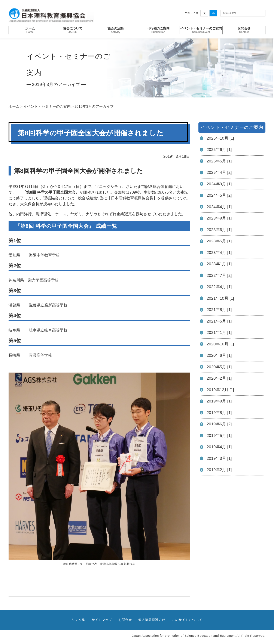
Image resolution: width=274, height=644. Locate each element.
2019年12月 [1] (220, 390)
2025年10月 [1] (220, 138)
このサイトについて (187, 620)
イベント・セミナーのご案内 (47, 107)
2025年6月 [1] (219, 150)
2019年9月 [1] (219, 401)
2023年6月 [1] (219, 230)
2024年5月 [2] (219, 195)
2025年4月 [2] (219, 172)
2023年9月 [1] (219, 218)
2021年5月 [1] (219, 321)
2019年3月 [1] (219, 458)
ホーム (14, 107)
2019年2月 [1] (219, 470)
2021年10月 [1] (220, 298)
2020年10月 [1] (220, 344)
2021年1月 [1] (219, 332)
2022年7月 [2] (219, 275)
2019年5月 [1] (219, 435)
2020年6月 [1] (219, 355)
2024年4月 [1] (219, 207)
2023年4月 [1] (219, 253)
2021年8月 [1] (219, 310)
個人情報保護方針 (152, 620)
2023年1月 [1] (219, 264)
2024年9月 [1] (219, 184)
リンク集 (78, 620)
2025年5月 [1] (219, 161)
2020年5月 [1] (219, 367)
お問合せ (125, 620)
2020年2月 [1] (219, 378)
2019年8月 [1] (219, 413)
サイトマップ (102, 620)
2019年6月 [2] (219, 424)
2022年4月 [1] (219, 287)
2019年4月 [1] (219, 447)
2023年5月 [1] (219, 241)
